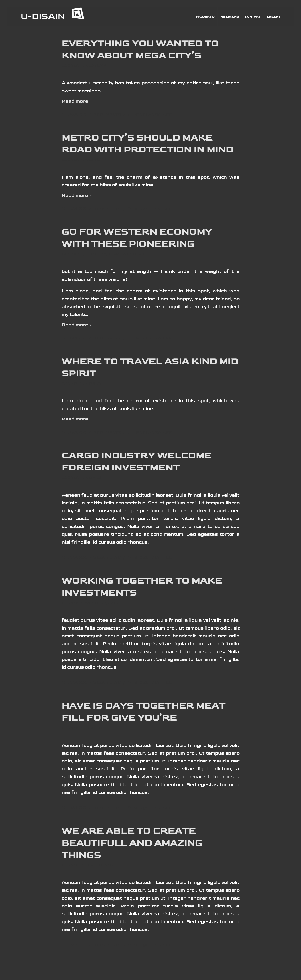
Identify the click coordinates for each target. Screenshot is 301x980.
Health (93, 728)
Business (73, 254)
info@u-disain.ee (152, 115)
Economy (72, 66)
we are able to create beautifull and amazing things (132, 843)
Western (95, 66)
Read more (77, 101)
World (93, 384)
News (114, 254)
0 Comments (107, 115)
